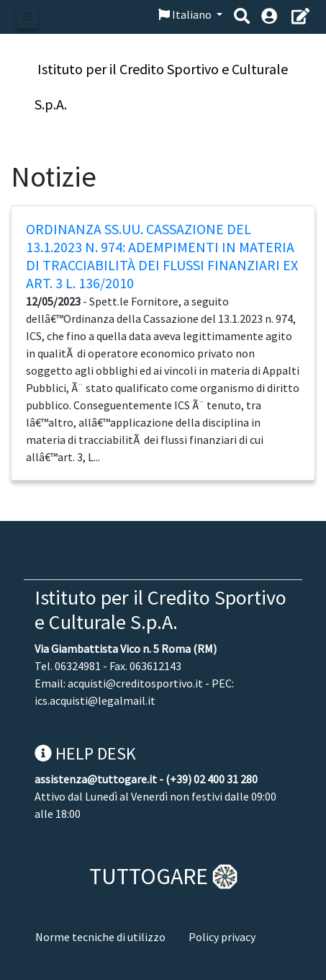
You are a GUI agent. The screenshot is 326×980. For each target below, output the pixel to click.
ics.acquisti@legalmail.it (95, 700)
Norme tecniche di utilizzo (100, 937)
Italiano (186, 14)
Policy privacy (222, 937)
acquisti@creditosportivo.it (135, 683)
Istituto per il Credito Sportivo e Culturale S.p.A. (160, 610)
